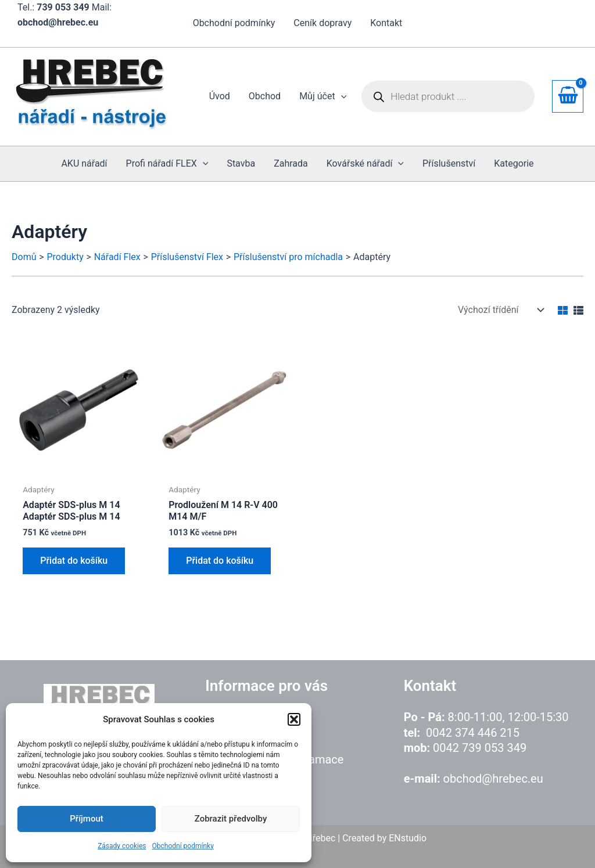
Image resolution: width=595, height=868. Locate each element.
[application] (341, 96)
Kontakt (386, 23)
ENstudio (408, 838)
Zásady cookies (122, 846)
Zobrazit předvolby (231, 819)
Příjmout (86, 819)
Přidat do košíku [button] (74, 561)
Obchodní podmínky (183, 846)
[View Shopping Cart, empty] (568, 96)
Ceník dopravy (322, 23)
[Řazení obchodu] (500, 310)
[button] (294, 719)
